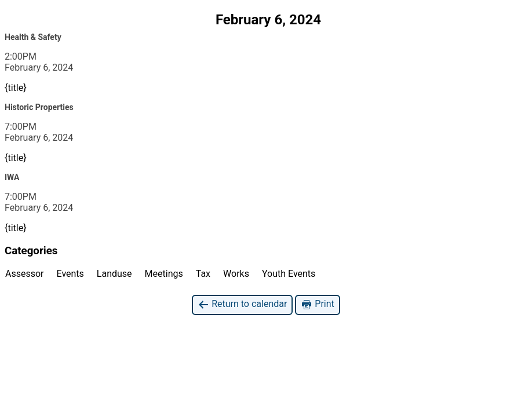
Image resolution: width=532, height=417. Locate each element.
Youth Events (289, 274)
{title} (16, 88)
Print (317, 304)
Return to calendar (242, 304)
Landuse (114, 274)
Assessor (25, 274)
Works (236, 274)
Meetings (164, 274)
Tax (203, 274)
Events (70, 274)
